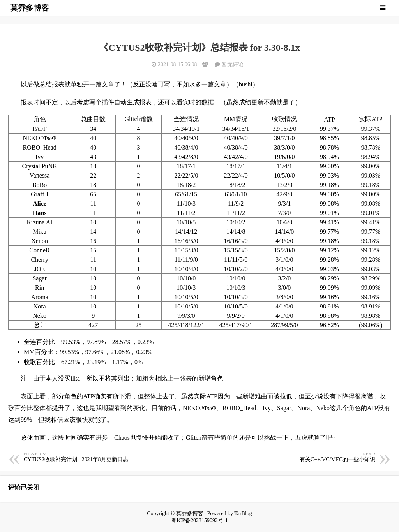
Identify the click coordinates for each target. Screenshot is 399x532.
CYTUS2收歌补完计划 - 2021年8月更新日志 (112, 457)
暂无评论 (233, 64)
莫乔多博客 (30, 8)
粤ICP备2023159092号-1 (199, 521)
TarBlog (243, 514)
